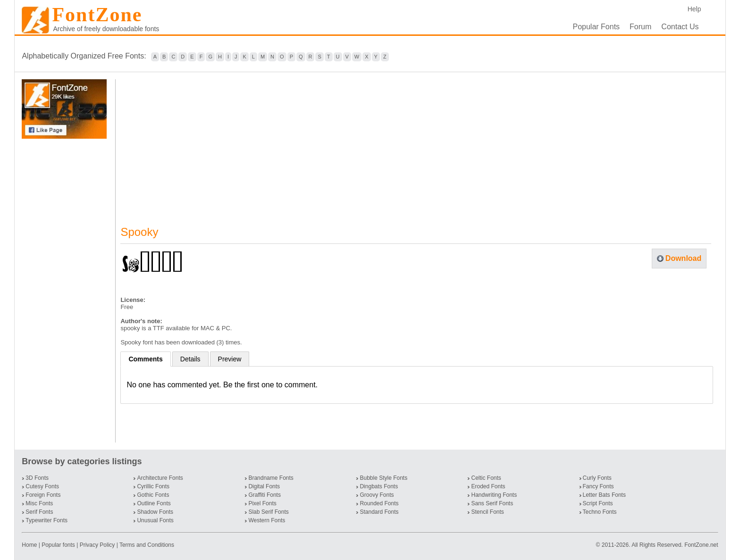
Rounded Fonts (379, 503)
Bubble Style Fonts (383, 478)
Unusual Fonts (155, 520)
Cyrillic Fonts (153, 486)
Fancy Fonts (598, 486)
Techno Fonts (600, 512)
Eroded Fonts (488, 486)
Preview (230, 359)
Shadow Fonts (155, 512)
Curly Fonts (597, 478)
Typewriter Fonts (46, 520)
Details (190, 359)
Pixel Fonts (262, 503)
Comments (145, 359)
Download (683, 258)
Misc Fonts (39, 503)
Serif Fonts (39, 512)
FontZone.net (701, 545)
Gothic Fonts (153, 495)
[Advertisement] (66, 291)
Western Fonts (267, 520)
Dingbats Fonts (379, 486)
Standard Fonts (379, 512)
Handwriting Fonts (494, 495)
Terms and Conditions (147, 545)
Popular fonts (58, 545)
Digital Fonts (264, 486)
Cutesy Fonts (42, 486)
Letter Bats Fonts (604, 495)
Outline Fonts (154, 503)
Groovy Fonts (377, 495)
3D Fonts (37, 478)
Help (694, 9)
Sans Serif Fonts (492, 503)
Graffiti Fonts (264, 495)
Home (30, 545)
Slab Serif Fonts (268, 512)
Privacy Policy (97, 545)
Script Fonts (598, 503)
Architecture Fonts (160, 478)
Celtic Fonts (486, 478)
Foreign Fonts (43, 495)
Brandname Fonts (271, 478)
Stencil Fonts (487, 512)
